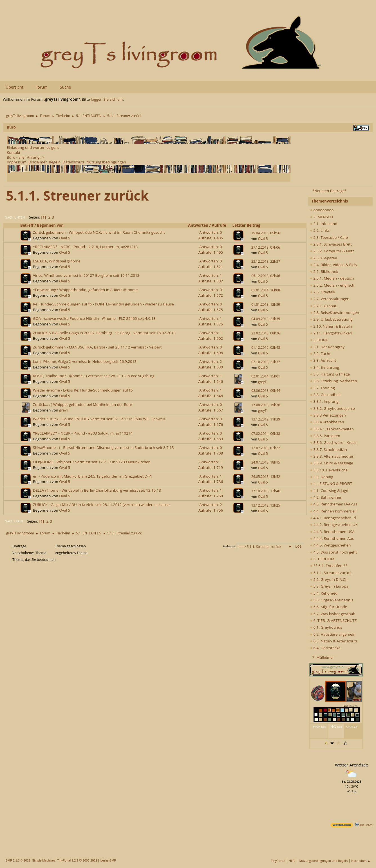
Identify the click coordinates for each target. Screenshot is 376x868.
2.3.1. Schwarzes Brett (331, 244)
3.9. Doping (322, 477)
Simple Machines (44, 860)
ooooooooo (322, 210)
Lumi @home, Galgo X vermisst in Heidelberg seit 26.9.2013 (85, 361)
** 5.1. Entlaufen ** (329, 566)
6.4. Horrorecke (325, 648)
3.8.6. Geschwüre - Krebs (333, 442)
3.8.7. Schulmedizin (329, 449)
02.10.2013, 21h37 (266, 362)
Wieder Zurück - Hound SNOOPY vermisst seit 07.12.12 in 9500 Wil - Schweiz (99, 419)
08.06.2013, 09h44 (266, 391)
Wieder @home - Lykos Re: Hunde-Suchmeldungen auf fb (83, 390)
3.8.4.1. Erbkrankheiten (332, 429)
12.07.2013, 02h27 (266, 448)
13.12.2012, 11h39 (266, 419)
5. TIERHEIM (322, 559)
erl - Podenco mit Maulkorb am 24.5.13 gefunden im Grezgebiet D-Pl (92, 476)
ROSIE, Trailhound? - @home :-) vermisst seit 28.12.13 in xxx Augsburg (94, 376)
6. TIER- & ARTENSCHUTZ (333, 620)
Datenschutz (73, 162)
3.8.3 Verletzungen (328, 415)
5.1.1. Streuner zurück (331, 573)
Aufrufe (222, 225)
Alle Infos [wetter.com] (364, 825)
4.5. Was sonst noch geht (334, 552)
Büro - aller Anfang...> (26, 157)
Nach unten (15, 217)
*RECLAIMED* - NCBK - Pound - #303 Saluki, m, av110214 (83, 433)
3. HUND (319, 340)
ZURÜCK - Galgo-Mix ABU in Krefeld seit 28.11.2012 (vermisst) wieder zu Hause (101, 505)
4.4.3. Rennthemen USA (332, 532)
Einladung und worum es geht (33, 147)
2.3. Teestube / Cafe (329, 237)
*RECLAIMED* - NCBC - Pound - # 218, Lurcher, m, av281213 (85, 247)
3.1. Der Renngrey (327, 347)
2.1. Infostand (324, 224)
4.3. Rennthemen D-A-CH (334, 504)
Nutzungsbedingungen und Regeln (323, 861)
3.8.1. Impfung (324, 401)
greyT (262, 382)
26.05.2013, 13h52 (266, 477)
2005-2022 (90, 860)
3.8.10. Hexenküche (329, 470)
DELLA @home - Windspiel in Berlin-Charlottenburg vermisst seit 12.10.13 (97, 490)
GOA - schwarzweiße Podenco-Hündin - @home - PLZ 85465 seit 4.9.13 (94, 318)
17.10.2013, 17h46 (266, 491)
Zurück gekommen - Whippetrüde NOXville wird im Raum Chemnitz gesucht (99, 232)
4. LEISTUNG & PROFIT (331, 484)
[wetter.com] (342, 826)
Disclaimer (38, 162)
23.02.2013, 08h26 (266, 333)
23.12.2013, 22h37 (266, 261)
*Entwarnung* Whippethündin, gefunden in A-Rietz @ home (85, 290)
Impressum (17, 162)
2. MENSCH (322, 217)
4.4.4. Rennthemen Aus (332, 538)
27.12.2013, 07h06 (266, 247)
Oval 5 (65, 238)
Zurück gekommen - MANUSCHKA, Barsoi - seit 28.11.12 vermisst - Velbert (97, 347)
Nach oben (14, 521)
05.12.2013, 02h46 (266, 276)
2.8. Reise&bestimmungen (335, 312)
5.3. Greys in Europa (329, 586)
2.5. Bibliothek (324, 271)
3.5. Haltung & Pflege (330, 374)
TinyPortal (278, 861)
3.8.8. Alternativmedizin (332, 456)
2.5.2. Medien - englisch (332, 285)
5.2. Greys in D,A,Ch (329, 579)
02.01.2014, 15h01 (266, 376)
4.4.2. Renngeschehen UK (334, 525)
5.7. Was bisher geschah (333, 614)
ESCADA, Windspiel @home (57, 261)
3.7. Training (323, 388)
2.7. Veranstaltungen (330, 299)
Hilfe (292, 861)
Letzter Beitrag (246, 225)
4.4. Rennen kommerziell (333, 511)
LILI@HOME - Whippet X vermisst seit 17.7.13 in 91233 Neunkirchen (92, 462)
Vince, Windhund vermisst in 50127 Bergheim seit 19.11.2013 (86, 275)
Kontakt (14, 152)
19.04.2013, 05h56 (266, 233)
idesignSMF (108, 860)
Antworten (198, 225)
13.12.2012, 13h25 (266, 505)
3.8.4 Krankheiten (327, 422)
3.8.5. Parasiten (325, 436)
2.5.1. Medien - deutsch (332, 278)
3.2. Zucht (320, 354)
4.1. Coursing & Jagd (329, 491)
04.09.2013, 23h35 (266, 319)
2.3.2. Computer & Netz (332, 251)
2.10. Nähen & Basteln (331, 326)
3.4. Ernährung (325, 367)
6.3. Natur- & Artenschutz (334, 641)
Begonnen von (50, 225)
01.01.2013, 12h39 (266, 304)
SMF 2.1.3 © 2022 (18, 860)
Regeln (55, 162)
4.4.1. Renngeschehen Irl (333, 518)
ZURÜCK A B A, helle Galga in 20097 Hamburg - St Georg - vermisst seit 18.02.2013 (104, 333)
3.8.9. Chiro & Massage (332, 463)
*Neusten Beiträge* (329, 191)
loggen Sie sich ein (107, 99)
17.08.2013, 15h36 (266, 405)
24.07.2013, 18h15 (266, 462)
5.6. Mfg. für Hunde (329, 607)
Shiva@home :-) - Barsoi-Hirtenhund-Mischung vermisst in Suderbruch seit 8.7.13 (103, 448)
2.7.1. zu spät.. (324, 306)
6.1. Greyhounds (326, 627)
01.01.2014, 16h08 (266, 290)
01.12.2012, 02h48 (266, 348)
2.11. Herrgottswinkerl (331, 333)
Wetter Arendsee (352, 765)
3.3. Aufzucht (323, 360)
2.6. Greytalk (323, 292)
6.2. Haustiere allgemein (333, 634)
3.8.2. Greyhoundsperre (333, 408)
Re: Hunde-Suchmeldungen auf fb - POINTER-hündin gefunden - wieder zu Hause (103, 304)
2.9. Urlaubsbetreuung (331, 319)
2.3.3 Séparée (324, 258)
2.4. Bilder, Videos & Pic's (334, 265)
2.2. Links (320, 230)
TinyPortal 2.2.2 (68, 860)
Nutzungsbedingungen (106, 162)
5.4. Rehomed (324, 593)
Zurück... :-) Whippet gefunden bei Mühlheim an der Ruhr (83, 404)
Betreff (27, 225)
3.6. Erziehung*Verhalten (334, 381)
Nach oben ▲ (361, 861)
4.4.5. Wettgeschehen (331, 545)
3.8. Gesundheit (325, 395)
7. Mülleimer (323, 657)
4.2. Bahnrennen (326, 497)
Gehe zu (229, 546)
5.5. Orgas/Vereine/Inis (332, 600)
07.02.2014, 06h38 (266, 434)
